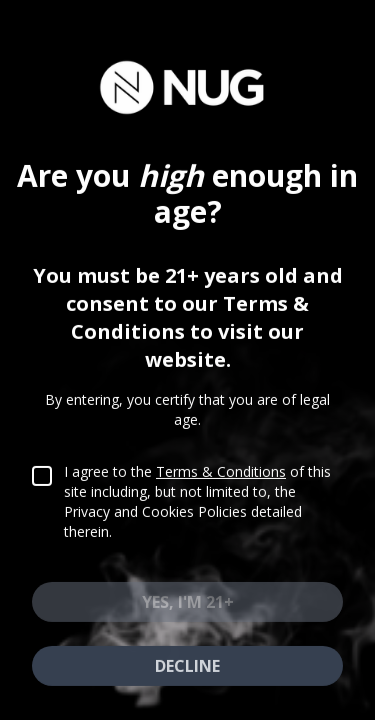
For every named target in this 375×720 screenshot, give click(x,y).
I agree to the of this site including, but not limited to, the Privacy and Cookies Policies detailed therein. (197, 515)
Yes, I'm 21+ (188, 616)
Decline (187, 680)
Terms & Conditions (221, 485)
